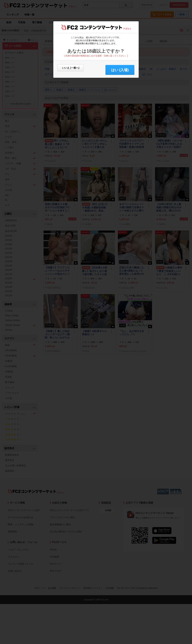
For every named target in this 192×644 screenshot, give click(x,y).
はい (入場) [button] (120, 70)
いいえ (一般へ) (71, 68)
